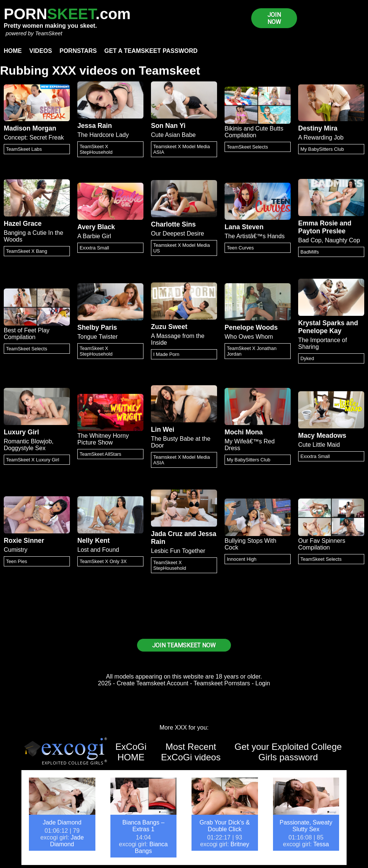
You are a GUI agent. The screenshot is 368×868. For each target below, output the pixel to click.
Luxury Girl (21, 432)
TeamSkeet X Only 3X (103, 561)
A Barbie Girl (94, 236)
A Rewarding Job (321, 137)
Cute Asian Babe (173, 135)
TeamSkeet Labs (24, 149)
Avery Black (96, 227)
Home (13, 51)
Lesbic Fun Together (178, 551)
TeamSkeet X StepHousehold (96, 149)
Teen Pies (17, 561)
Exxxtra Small (94, 248)
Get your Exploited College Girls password (288, 752)
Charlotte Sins (173, 224)
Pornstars (78, 51)
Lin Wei (163, 429)
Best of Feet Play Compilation (27, 334)
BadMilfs (310, 252)
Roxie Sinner (24, 541)
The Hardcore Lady (103, 135)
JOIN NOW (274, 18)
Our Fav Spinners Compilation (322, 544)
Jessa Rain (95, 126)
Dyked (307, 358)
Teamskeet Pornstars (222, 683)
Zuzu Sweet (169, 327)
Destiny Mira (318, 128)
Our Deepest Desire (177, 234)
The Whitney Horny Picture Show (103, 439)
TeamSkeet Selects (247, 147)
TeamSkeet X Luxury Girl (33, 460)
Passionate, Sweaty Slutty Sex (306, 826)
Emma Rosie (318, 223)
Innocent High (242, 559)
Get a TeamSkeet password (151, 51)
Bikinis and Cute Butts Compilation (254, 132)
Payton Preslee (322, 231)
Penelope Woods (251, 327)
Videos (41, 51)
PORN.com (67, 14)
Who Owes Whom (249, 337)
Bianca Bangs (151, 848)
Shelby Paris (97, 327)
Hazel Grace (23, 224)
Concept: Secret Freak (34, 137)
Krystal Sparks (321, 323)
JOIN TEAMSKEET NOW (184, 645)
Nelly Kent (94, 541)
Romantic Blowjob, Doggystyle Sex (29, 445)
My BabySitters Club (322, 149)
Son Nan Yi (168, 126)
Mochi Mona (244, 432)
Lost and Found (98, 550)
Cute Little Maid (319, 445)
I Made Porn (166, 354)
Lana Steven (244, 227)
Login (263, 683)
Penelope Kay (320, 331)
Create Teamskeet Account (153, 683)
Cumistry (16, 550)
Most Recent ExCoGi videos (191, 752)
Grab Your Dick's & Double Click (225, 826)
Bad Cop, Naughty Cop (329, 240)
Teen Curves (240, 248)
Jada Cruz (167, 534)
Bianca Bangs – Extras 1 (143, 826)
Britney (240, 844)
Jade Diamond (62, 822)
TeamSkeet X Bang (27, 251)
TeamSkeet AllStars (100, 454)
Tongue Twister (97, 337)
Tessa (321, 844)
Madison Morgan (30, 128)
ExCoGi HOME (131, 752)
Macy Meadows (322, 436)
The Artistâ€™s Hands (255, 236)
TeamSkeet (48, 33)
